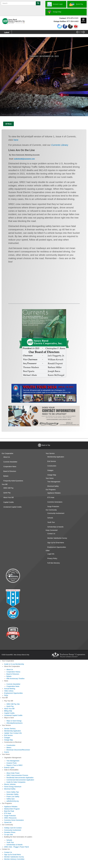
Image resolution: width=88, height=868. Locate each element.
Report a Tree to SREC (14, 765)
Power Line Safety (13, 797)
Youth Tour (51, 522)
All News (8, 124)
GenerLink (8, 822)
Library (60, 145)
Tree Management (54, 482)
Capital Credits (9, 502)
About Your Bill (8, 497)
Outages (50, 470)
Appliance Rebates (54, 493)
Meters (9, 748)
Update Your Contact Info (13, 733)
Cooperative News (10, 467)
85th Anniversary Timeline (15, 679)
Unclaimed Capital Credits (12, 507)
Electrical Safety (53, 486)
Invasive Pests (11, 763)
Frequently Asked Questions (13, 481)
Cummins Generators (55, 502)
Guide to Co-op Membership (14, 664)
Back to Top (46, 445)
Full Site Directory (54, 563)
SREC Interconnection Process (17, 775)
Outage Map (52, 475)
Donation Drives (10, 832)
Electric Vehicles (10, 784)
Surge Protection (53, 506)
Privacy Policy (52, 558)
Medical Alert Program (12, 809)
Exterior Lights (9, 768)
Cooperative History (13, 672)
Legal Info (51, 554)
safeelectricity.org (12, 801)
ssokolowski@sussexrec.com (24, 159)
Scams (7, 752)
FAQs (6, 695)
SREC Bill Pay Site (13, 704)
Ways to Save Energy (14, 721)
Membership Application (56, 457)
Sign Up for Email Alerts (56, 543)
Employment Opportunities (57, 547)
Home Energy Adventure (13, 787)
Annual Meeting (10, 689)
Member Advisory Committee (14, 859)
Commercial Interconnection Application (20, 780)
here (16, 140)
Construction (52, 466)
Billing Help (8, 711)
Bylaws (6, 476)
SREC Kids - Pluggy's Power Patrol (16, 847)
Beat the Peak (9, 811)
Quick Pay (7, 493)
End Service (52, 461)
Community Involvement (56, 513)
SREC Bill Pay (8, 488)
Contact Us (51, 534)
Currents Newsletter (10, 462)
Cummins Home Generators (14, 820)
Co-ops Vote (8, 835)
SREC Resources (10, 818)
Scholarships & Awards (55, 527)
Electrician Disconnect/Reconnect (18, 750)
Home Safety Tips (13, 792)
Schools (50, 518)
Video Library (9, 691)
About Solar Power (13, 773)
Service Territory (10, 729)
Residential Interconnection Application (20, 778)
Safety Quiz (10, 799)
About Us (7, 457)
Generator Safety (12, 794)
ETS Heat (51, 497)
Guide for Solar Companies (16, 782)
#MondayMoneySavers (14, 723)
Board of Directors (10, 471)
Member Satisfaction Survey (57, 538)
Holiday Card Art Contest (13, 828)
